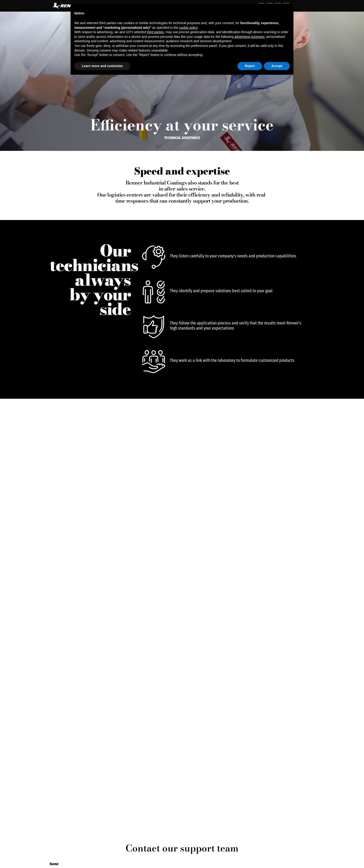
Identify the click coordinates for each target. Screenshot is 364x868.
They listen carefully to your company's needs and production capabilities (233, 256)
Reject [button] (250, 66)
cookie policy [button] (188, 28)
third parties (155, 32)
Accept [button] (277, 66)
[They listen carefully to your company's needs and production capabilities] (154, 257)
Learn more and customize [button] (102, 66)
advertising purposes (249, 37)
